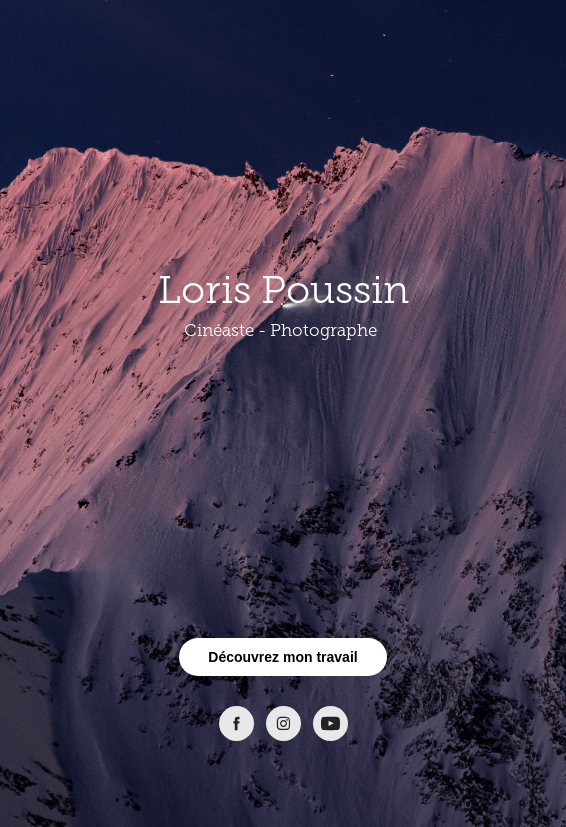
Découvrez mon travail (282, 657)
